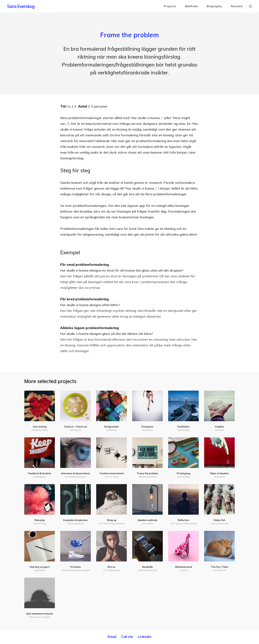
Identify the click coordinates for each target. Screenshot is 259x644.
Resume (237, 6)
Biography (214, 6)
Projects (170, 6)
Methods (191, 6)
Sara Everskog (21, 6)
